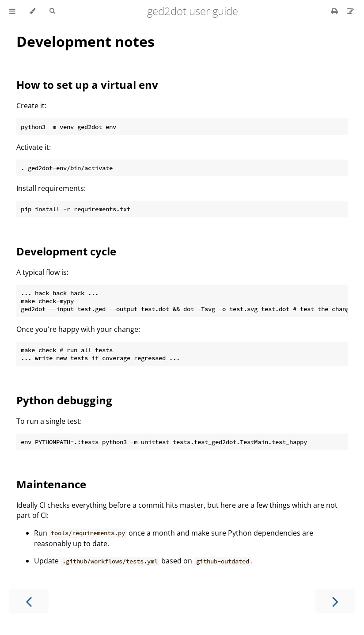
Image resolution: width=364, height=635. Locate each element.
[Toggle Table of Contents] (12, 11)
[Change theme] (32, 11)
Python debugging (64, 400)
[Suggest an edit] (350, 11)
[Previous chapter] (29, 601)
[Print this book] (336, 11)
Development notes (85, 41)
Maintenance (51, 484)
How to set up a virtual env (87, 85)
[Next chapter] (335, 601)
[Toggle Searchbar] (52, 11)
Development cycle (66, 251)
